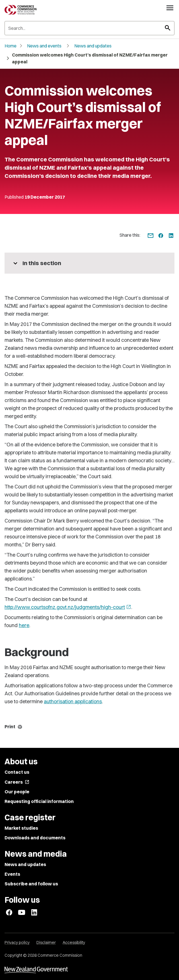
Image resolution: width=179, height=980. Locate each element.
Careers (17, 782)
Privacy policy (17, 942)
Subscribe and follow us (31, 884)
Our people (17, 792)
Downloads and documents (35, 838)
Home (11, 46)
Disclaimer (46, 942)
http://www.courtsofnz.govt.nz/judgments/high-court (68, 607)
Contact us (17, 772)
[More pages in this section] (89, 263)
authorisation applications (73, 701)
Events (12, 874)
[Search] (89, 28)
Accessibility (74, 942)
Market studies (21, 828)
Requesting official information (39, 801)
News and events (44, 46)
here (24, 625)
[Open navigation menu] (170, 8)
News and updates (93, 46)
